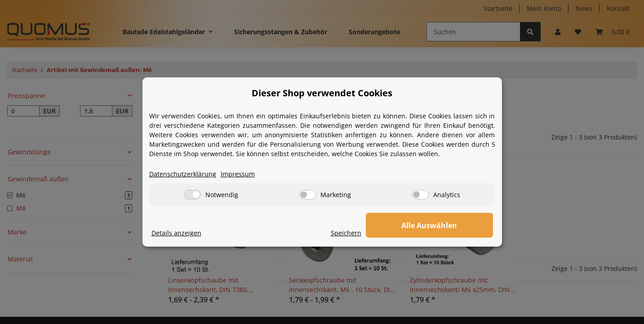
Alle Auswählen (448, 225)
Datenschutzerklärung (183, 174)
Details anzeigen (176, 233)
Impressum (238, 174)
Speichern (383, 233)
